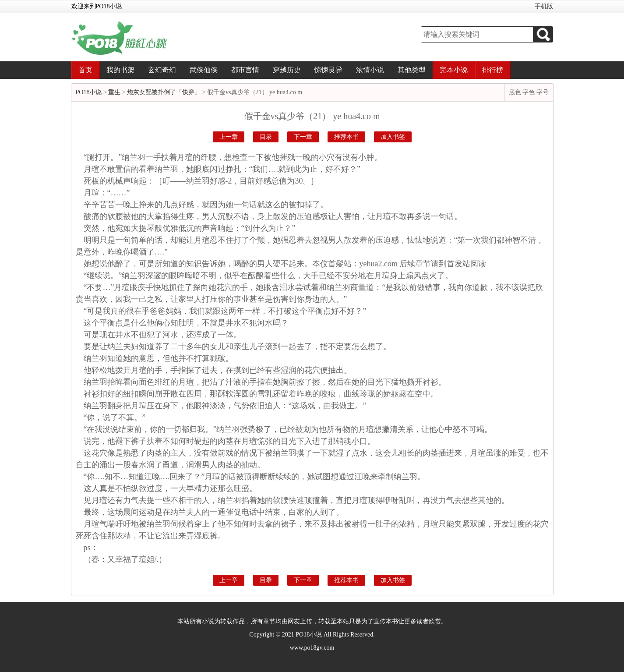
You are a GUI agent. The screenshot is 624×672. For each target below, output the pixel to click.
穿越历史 (287, 70)
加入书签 (393, 137)
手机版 (544, 6)
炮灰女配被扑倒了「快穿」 (164, 92)
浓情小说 (370, 70)
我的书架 (120, 70)
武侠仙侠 (204, 70)
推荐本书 (346, 137)
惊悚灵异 (328, 70)
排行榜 (493, 70)
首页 (85, 70)
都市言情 (245, 70)
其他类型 (412, 70)
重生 (114, 92)
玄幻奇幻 (162, 70)
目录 (266, 137)
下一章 (303, 137)
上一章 (229, 137)
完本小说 (454, 70)
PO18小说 (89, 92)
